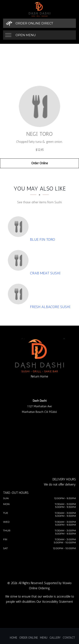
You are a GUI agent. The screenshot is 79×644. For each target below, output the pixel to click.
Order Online (40, 163)
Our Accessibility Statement (55, 602)
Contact (69, 638)
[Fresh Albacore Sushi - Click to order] (19, 294)
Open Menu (26, 35)
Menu (44, 638)
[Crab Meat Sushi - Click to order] (19, 260)
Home (13, 638)
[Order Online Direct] (39, 23)
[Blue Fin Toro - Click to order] (19, 227)
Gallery (55, 638)
